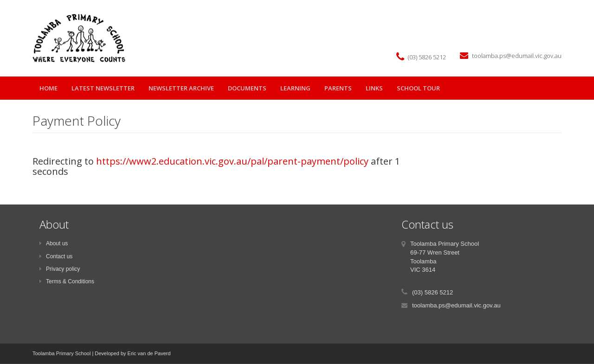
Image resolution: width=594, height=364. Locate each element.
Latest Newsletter (103, 88)
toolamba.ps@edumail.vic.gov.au (517, 56)
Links (374, 88)
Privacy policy (60, 269)
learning (295, 88)
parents (338, 88)
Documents (247, 88)
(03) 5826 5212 (427, 57)
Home (48, 88)
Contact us (56, 256)
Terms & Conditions (67, 281)
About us (54, 243)
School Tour (418, 88)
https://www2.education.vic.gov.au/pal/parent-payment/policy (232, 161)
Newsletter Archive (181, 88)
